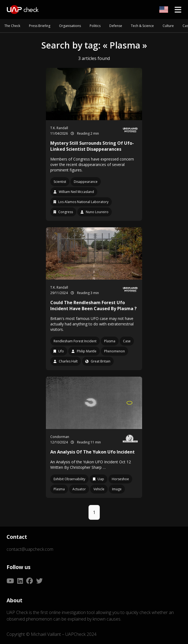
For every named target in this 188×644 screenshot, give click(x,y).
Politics (95, 26)
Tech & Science (142, 26)
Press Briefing (40, 26)
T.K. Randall (59, 128)
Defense (116, 26)
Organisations (70, 26)
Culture (168, 26)
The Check (12, 26)
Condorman (60, 437)
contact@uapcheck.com (30, 549)
